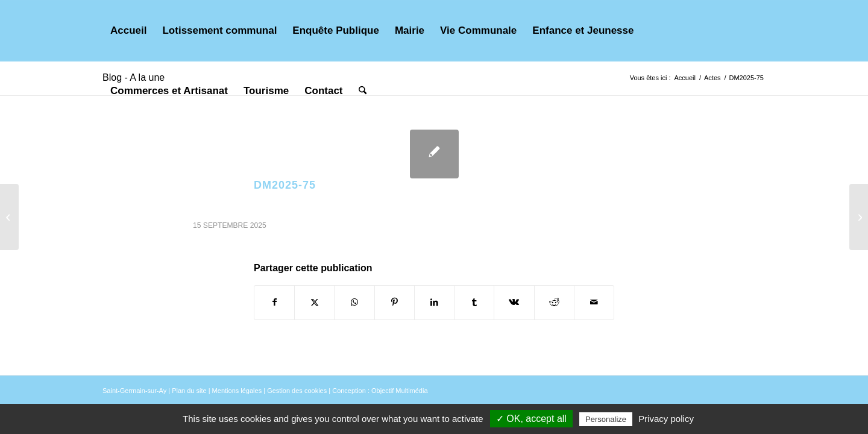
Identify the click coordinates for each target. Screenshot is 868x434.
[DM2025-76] (859, 217)
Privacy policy (666, 419)
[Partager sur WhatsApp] (354, 302)
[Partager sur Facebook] (274, 302)
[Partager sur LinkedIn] (434, 302)
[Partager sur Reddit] (554, 302)
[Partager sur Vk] (514, 302)
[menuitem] (128, 31)
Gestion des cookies (297, 391)
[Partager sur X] (314, 302)
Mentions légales (237, 391)
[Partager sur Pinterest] (395, 302)
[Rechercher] (363, 91)
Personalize (606, 419)
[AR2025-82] (9, 217)
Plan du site (189, 391)
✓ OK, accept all (531, 419)
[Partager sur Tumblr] (474, 302)
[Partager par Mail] (594, 302)
